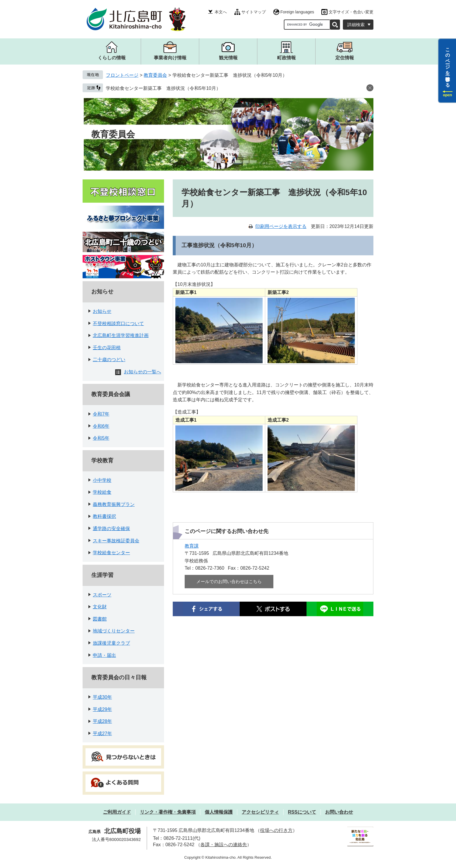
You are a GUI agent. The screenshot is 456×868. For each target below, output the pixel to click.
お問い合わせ (339, 812)
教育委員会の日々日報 (119, 677)
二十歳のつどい (109, 360)
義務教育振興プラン (114, 504)
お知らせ (102, 292)
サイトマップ (254, 12)
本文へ (221, 12)
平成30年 (102, 697)
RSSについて (302, 812)
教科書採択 (104, 516)
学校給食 (102, 492)
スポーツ (102, 595)
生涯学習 (102, 575)
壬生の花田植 (107, 348)
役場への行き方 (276, 830)
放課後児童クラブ (111, 643)
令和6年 (101, 426)
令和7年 (101, 414)
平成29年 (102, 709)
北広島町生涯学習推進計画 (121, 335)
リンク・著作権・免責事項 (168, 812)
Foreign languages (297, 12)
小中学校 (102, 480)
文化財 (100, 607)
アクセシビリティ (260, 812)
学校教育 (102, 460)
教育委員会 (155, 75)
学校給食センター (111, 553)
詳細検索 (356, 25)
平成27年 (102, 734)
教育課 (192, 546)
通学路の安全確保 (111, 529)
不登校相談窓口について (118, 324)
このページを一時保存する (448, 65)
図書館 (100, 619)
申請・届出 (104, 655)
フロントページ (122, 75)
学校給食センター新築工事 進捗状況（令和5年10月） (163, 88)
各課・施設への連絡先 (224, 845)
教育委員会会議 (111, 394)
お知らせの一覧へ (142, 372)
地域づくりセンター (114, 631)
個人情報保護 (219, 812)
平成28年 (102, 721)
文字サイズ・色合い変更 (351, 12)
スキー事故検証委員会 (116, 541)
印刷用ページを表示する (281, 226)
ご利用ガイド (117, 812)
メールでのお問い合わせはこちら (229, 581)
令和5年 (101, 438)
